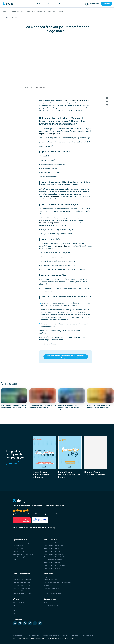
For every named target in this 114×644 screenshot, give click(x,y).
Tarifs (15, 560)
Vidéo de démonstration (53, 594)
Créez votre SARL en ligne (22, 585)
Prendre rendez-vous (52, 605)
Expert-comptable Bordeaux (54, 543)
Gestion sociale (18, 546)
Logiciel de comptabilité (21, 557)
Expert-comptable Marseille (54, 554)
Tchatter (47, 602)
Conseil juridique (19, 551)
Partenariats (17, 608)
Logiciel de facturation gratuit (23, 554)
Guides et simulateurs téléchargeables (58, 582)
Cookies (65, 635)
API (14, 614)
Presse (15, 611)
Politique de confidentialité (51, 635)
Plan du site (75, 635)
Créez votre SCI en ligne (21, 591)
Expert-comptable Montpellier (55, 557)
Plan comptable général (52, 588)
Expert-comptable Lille (52, 548)
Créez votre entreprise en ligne (23, 577)
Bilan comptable (18, 548)
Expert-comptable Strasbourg (54, 565)
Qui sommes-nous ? (19, 602)
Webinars (52, 11)
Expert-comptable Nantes (53, 560)
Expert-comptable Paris (52, 563)
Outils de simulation (17, 11)
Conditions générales (33, 635)
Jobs (14, 605)
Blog (5, 11)
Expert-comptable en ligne (22, 543)
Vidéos (61, 11)
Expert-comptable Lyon (52, 551)
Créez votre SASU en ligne (22, 580)
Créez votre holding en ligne (22, 594)
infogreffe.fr (83, 269)
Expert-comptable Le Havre (54, 546)
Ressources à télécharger (36, 11)
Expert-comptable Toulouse (54, 568)
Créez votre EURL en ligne (22, 588)
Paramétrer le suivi (88, 635)
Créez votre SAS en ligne (21, 582)
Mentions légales (18, 635)
